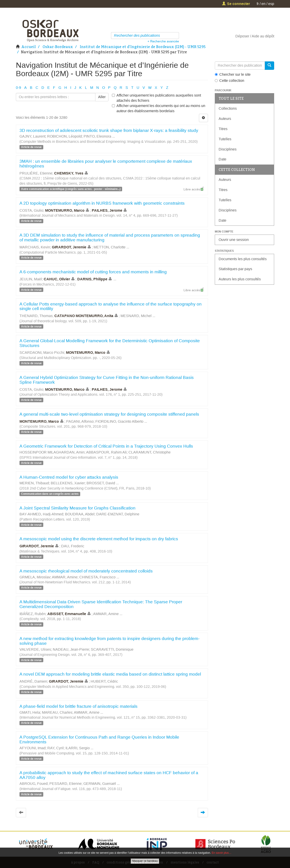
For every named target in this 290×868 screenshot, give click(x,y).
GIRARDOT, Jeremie (72, 247)
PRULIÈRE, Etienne (36, 173)
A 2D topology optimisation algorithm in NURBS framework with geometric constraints (102, 203)
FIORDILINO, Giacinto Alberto (119, 421)
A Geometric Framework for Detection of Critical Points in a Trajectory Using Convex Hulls (106, 446)
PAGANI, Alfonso (80, 421)
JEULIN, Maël (31, 279)
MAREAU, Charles (57, 712)
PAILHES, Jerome (110, 210)
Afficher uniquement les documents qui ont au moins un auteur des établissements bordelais (159, 108)
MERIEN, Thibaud (34, 483)
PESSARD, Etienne (65, 784)
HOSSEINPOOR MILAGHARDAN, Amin (52, 452)
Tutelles (225, 139)
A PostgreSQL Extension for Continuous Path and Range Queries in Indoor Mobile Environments (99, 739)
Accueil (29, 47)
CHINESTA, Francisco (97, 577)
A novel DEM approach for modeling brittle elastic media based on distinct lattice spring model (110, 674)
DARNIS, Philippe (95, 279)
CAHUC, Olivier (60, 279)
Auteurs (225, 119)
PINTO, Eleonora (97, 136)
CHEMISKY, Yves (71, 173)
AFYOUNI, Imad (33, 748)
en (263, 4)
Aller (102, 97)
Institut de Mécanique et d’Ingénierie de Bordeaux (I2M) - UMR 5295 (143, 47)
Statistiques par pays (235, 269)
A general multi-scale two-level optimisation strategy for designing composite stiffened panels (109, 414)
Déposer (242, 36)
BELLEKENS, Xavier (68, 483)
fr (258, 4)
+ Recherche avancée (163, 41)
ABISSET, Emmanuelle (69, 614)
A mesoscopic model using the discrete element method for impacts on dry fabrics (99, 539)
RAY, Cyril (56, 748)
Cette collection (230, 81)
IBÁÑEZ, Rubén (33, 614)
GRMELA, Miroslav (35, 577)
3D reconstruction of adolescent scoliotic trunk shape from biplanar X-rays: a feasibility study (109, 130)
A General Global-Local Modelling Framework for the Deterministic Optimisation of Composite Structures (110, 343)
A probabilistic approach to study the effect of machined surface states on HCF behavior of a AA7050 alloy (109, 775)
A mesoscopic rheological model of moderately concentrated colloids (86, 571)
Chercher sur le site (233, 74)
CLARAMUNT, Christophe (150, 452)
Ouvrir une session (234, 240)
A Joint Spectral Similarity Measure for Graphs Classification (77, 508)
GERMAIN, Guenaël (100, 784)
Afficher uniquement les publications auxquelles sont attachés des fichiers (156, 98)
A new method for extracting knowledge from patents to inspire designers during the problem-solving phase (110, 641)
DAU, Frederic (73, 546)
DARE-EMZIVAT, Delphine (118, 514)
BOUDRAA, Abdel (80, 514)
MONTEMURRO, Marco (68, 210)
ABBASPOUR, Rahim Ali (106, 452)
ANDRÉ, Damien (33, 681)
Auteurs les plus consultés (240, 279)
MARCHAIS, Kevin (35, 247)
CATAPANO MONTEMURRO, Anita (87, 316)
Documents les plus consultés (243, 259)
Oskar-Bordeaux (58, 47)
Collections (228, 108)
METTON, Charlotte (110, 247)
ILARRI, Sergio (78, 748)
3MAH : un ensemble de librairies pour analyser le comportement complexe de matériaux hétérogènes (106, 164)
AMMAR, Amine (65, 577)
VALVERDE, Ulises (35, 649)
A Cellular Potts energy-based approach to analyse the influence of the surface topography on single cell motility (111, 306)
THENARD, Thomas (36, 316)
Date (222, 159)
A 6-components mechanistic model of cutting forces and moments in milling (93, 272)
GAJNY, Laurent (32, 136)
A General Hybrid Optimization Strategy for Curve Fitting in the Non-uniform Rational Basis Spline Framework (107, 380)
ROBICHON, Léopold (64, 136)
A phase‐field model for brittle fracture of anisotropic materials (79, 706)
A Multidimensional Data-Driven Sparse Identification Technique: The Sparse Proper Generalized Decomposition (101, 604)
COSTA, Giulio (31, 210)
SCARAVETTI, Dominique (112, 649)
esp (271, 4)
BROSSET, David (101, 483)
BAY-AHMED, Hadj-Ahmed (41, 514)
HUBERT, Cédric (104, 681)
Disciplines (228, 149)
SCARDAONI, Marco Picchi (42, 353)
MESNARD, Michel (136, 316)
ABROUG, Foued (34, 784)
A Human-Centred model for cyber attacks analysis (69, 477)
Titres (223, 129)
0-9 (18, 88)
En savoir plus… (221, 853)
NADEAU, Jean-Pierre (71, 649)
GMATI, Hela (30, 712)
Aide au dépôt (263, 36)
